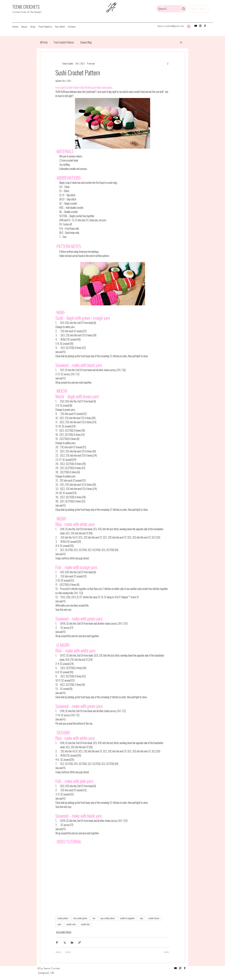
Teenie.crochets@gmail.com (171, 26)
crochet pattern (63, 918)
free (94, 918)
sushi (59, 924)
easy (142, 918)
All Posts (44, 42)
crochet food (85, 924)
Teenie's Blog (86, 42)
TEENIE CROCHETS (26, 7)
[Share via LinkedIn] (72, 942)
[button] (33, 27)
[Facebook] (205, 26)
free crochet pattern (80, 918)
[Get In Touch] (199, 9)
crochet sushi (71, 924)
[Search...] (166, 9)
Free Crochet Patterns (64, 42)
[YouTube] (196, 26)
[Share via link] (80, 942)
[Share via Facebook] (57, 942)
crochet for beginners (127, 918)
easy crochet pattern (108, 918)
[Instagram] (200, 26)
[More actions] (168, 63)
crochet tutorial (154, 918)
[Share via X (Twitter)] (64, 942)
